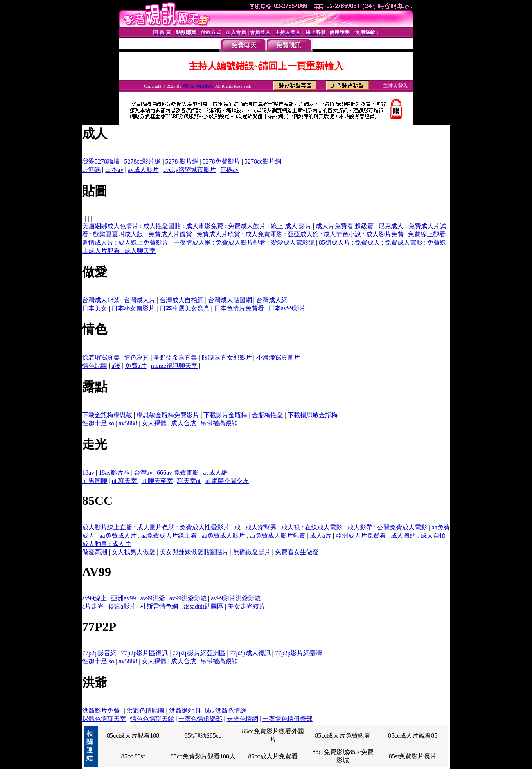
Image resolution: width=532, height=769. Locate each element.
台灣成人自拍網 (182, 300)
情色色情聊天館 (152, 719)
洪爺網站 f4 (185, 710)
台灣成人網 (272, 300)
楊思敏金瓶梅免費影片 (168, 415)
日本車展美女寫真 (185, 308)
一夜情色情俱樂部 (288, 719)
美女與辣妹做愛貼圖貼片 (194, 552)
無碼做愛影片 (252, 552)
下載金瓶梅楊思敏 (107, 415)
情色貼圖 (95, 366)
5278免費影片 (221, 161)
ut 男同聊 (95, 481)
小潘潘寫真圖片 (278, 357)
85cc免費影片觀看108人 (203, 756)
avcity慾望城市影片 (190, 170)
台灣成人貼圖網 (230, 300)
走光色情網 (243, 719)
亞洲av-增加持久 (199, 86)
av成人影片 (143, 170)
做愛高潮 (95, 552)
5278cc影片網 (142, 161)
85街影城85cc (203, 736)
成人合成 (183, 423)
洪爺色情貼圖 (146, 710)
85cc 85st (133, 756)
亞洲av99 (123, 598)
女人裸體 (154, 423)
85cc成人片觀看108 (133, 736)
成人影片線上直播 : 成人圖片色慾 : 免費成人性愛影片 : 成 (161, 527)
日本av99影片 (287, 308)
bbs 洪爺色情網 (226, 710)
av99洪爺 (153, 598)
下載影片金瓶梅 (225, 415)
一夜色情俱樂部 (200, 719)
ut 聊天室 (125, 481)
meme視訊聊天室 (174, 366)
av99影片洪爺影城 (236, 598)
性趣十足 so (98, 423)
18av (88, 473)
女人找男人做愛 (133, 552)
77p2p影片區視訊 (144, 653)
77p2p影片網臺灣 (298, 653)
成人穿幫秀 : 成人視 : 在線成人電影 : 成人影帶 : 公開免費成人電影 (336, 527)
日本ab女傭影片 (133, 308)
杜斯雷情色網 (159, 606)
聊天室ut (189, 481)
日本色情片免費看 (239, 308)
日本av (114, 170)
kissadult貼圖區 (203, 606)
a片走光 (93, 606)
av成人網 (215, 473)
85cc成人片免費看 (273, 756)
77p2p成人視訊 (250, 653)
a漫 (116, 366)
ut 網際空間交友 (227, 481)
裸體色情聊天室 (104, 719)
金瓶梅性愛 (268, 415)
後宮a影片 (122, 606)
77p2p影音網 (99, 653)
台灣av (143, 473)
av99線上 (94, 598)
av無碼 (91, 170)
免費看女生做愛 (297, 552)
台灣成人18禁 (101, 300)
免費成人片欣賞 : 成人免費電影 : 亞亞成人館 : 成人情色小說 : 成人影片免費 (300, 234)
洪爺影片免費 (101, 710)
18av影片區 (114, 473)
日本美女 (95, 308)
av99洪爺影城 (188, 598)
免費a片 (136, 366)
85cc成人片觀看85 (413, 736)
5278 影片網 (182, 161)
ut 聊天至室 (157, 481)
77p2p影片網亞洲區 (199, 653)
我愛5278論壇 (101, 161)
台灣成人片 (140, 300)
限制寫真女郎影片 (227, 357)
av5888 (128, 423)
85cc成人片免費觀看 (343, 736)
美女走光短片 (246, 606)
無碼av (229, 170)
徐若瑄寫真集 (101, 357)
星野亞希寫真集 (175, 357)
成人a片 (321, 536)
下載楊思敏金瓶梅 (313, 415)
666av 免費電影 (178, 473)
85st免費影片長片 (413, 756)
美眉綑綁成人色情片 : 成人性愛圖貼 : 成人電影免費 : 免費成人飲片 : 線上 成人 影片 (197, 226)
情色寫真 (137, 357)
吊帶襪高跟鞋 (219, 423)
